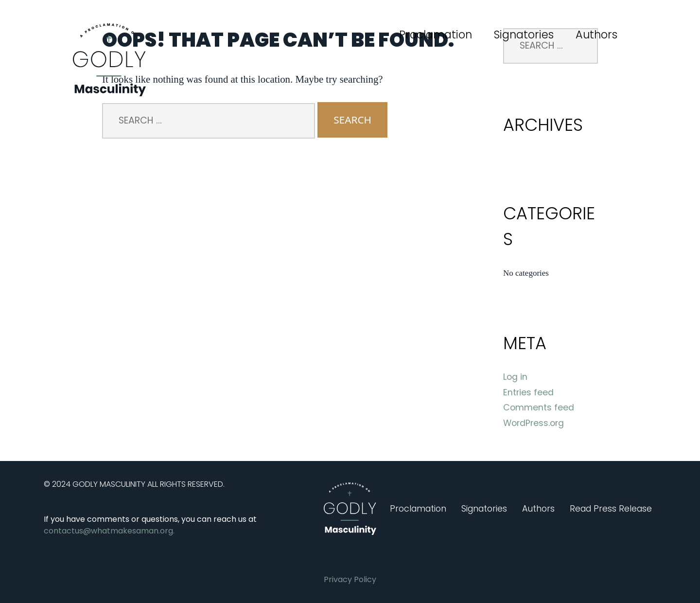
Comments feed (539, 408)
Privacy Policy (350, 579)
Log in (515, 377)
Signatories (524, 35)
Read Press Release (611, 509)
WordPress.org (534, 423)
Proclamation (436, 35)
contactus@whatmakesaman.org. (109, 531)
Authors (596, 35)
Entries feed (528, 392)
